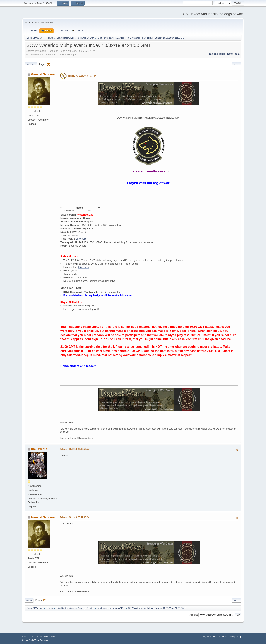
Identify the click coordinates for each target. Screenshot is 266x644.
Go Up (29, 600)
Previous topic (216, 54)
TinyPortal (207, 637)
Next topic (233, 54)
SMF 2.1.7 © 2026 (30, 637)
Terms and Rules (226, 637)
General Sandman (44, 74)
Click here (81, 239)
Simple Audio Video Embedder (36, 640)
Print (237, 65)
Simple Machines (47, 637)
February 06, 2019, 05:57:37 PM (81, 76)
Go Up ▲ (240, 637)
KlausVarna (39, 449)
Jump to (193, 615)
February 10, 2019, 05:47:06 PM (75, 517)
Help (215, 637)
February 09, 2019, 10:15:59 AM (75, 449)
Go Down (31, 65)
